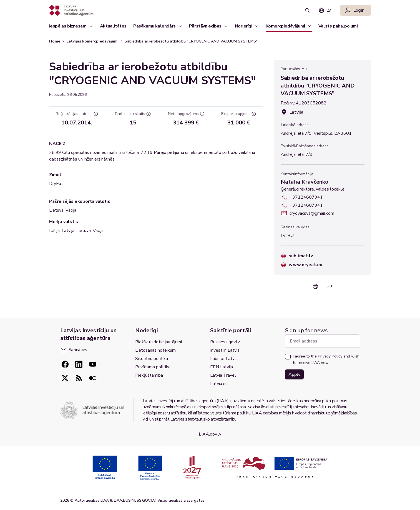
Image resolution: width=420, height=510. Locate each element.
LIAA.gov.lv (210, 434)
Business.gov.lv (225, 342)
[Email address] (323, 341)
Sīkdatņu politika (152, 359)
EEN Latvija (222, 367)
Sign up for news (306, 330)
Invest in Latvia (225, 350)
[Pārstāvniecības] (209, 26)
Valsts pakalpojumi (338, 27)
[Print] (315, 286)
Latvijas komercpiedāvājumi (92, 41)
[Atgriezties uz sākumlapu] (71, 10)
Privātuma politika (153, 367)
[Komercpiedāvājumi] (289, 26)
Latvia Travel (223, 375)
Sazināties (74, 350)
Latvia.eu (219, 384)
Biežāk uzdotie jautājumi (159, 342)
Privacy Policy (330, 356)
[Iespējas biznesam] (71, 26)
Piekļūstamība (149, 375)
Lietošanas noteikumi (156, 350)
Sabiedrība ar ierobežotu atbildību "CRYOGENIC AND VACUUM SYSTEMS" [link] (191, 41)
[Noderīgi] (247, 26)
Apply (294, 374)
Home (55, 41)
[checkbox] (288, 357)
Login (354, 10)
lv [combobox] (325, 10)
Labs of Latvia (224, 359)
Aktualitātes (113, 27)
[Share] (330, 286)
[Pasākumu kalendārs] (158, 26)
